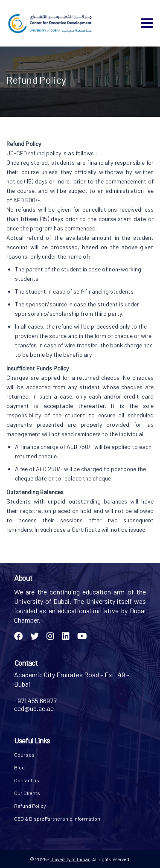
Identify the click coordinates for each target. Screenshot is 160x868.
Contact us (27, 780)
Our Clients (27, 793)
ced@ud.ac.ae (34, 708)
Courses (24, 754)
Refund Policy (30, 806)
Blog (19, 767)
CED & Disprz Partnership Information (57, 818)
